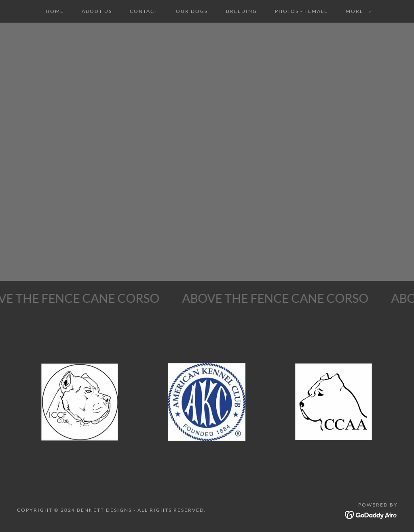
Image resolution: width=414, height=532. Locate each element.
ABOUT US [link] (97, 11)
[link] (371, 514)
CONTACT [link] (144, 11)
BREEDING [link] (242, 11)
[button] (357, 11)
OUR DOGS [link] (192, 11)
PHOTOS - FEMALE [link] (301, 11)
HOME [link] (55, 11)
